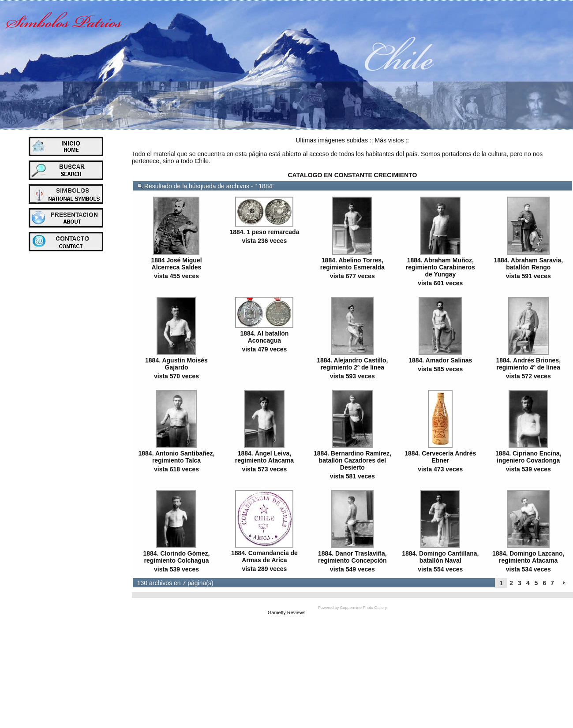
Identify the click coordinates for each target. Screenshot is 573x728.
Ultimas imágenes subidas (332, 140)
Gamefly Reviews (287, 612)
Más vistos (389, 140)
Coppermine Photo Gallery (363, 608)
